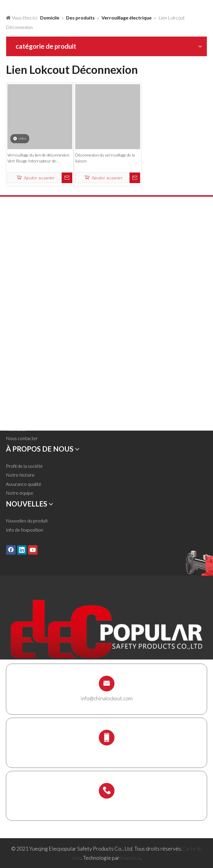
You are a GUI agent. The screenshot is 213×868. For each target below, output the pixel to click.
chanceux (130, 858)
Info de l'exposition (24, 530)
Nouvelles (16, 429)
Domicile (15, 375)
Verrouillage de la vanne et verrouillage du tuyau (53, 266)
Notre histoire (20, 475)
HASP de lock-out (24, 257)
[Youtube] (33, 550)
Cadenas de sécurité (27, 239)
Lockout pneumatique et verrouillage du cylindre (54, 275)
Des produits (19, 384)
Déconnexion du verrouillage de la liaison (105, 158)
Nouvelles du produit (27, 521)
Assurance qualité (24, 484)
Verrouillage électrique (28, 302)
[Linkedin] (22, 550)
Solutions (15, 393)
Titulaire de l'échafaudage (31, 347)
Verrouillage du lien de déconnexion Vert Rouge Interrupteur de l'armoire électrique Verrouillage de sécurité (38, 158)
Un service (17, 411)
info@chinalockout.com (106, 698)
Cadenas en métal (24, 248)
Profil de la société (24, 466)
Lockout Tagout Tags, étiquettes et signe (46, 311)
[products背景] (5, 5)
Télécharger (18, 420)
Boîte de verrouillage (27, 329)
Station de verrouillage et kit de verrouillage (49, 338)
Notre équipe (20, 493)
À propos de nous (23, 402)
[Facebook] (11, 550)
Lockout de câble (23, 320)
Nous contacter (22, 438)
